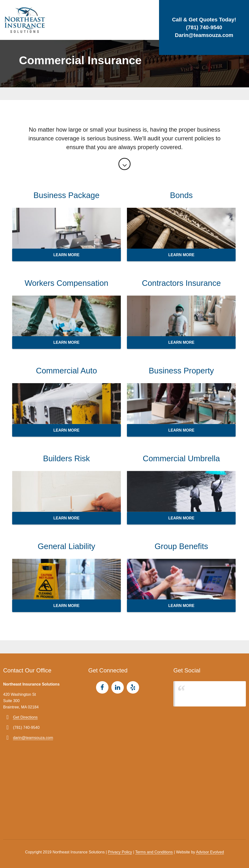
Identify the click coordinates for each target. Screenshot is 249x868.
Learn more (66, 255)
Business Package (67, 195)
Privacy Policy (120, 852)
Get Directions (25, 717)
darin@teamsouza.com (33, 738)
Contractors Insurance (181, 283)
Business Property (181, 371)
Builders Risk (67, 458)
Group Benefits (181, 546)
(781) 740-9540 (204, 27)
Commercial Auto (67, 371)
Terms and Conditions (154, 852)
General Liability (67, 546)
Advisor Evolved (210, 852)
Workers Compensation (66, 283)
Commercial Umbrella (181, 458)
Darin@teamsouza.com (204, 35)
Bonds (181, 195)
